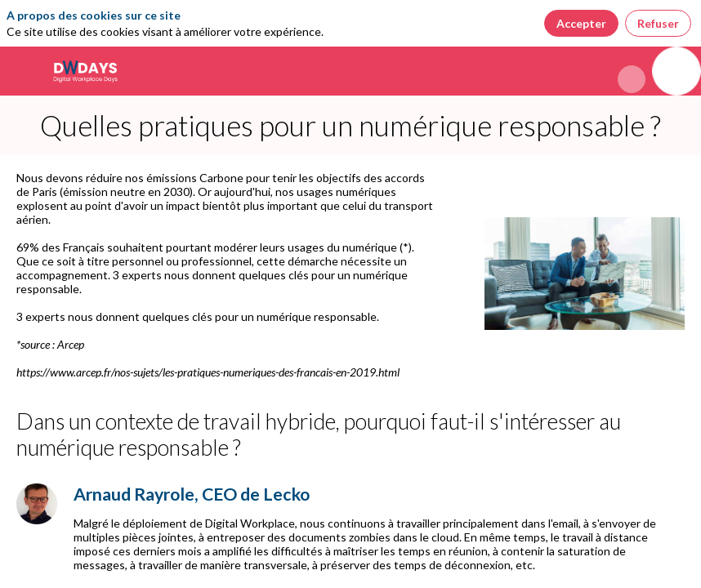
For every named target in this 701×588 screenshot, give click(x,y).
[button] (25, 71)
